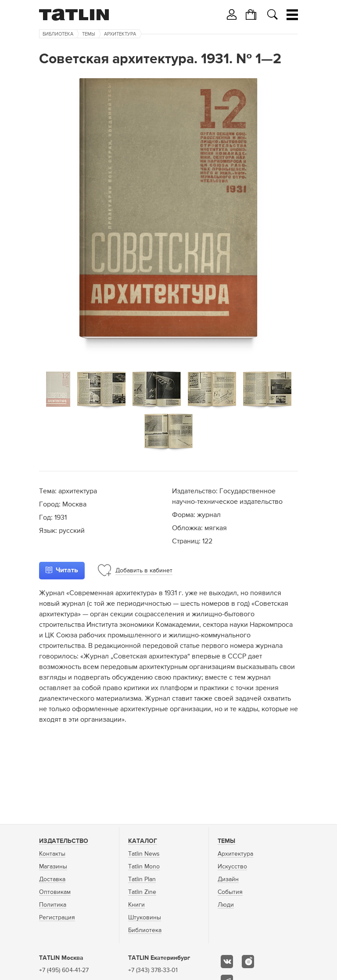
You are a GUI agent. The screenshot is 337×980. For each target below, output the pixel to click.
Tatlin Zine (142, 892)
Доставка (52, 879)
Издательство (64, 841)
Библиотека (58, 34)
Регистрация (57, 918)
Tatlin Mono (144, 867)
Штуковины (145, 918)
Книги (136, 905)
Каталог (143, 841)
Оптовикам (55, 892)
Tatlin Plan (142, 879)
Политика (53, 905)
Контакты (52, 854)
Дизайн (228, 879)
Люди (226, 905)
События (230, 892)
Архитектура (120, 34)
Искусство (232, 867)
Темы (89, 34)
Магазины (53, 867)
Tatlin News (144, 854)
